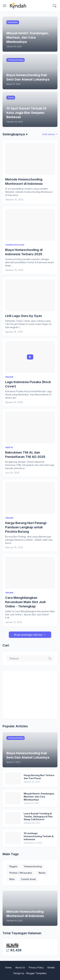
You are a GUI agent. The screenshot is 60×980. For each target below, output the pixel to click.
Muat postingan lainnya (28, 635)
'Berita (42, 873)
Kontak (51, 967)
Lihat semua (48, 134)
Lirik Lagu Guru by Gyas (24, 316)
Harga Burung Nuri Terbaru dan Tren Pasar (39, 777)
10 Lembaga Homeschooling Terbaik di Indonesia (39, 836)
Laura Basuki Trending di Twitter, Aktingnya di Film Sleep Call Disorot (38, 817)
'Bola (12, 879)
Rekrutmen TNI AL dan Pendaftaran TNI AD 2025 (25, 455)
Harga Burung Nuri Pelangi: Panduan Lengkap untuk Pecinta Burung (26, 527)
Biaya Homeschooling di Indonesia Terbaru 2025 (24, 252)
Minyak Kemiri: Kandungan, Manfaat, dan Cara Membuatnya (39, 797)
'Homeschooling (33, 866)
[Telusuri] (55, 6)
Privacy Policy (36, 967)
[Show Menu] (5, 6)
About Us (20, 967)
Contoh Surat (28, 879)
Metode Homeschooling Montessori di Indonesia (24, 182)
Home (8, 967)
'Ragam (13, 866)
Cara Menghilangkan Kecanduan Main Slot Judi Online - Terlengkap (25, 602)
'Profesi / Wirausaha (20, 873)
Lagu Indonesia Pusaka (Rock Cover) (28, 384)
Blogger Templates (36, 973)
